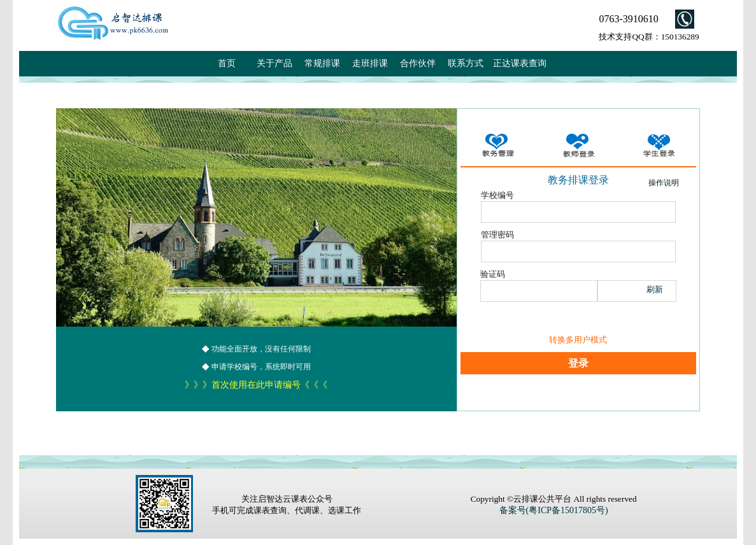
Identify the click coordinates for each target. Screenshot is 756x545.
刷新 (655, 289)
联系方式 (466, 63)
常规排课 (322, 63)
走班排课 (370, 63)
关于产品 (275, 63)
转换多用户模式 (578, 340)
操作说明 (664, 183)
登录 (578, 363)
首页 (227, 63)
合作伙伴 (418, 63)
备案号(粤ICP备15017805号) (554, 510)
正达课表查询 (520, 63)
